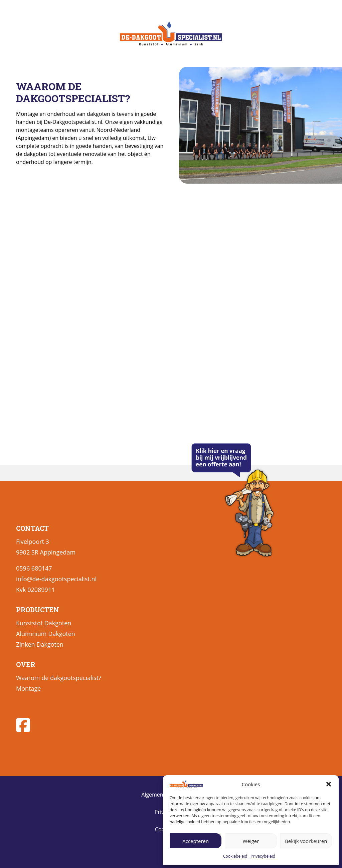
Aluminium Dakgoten (46, 634)
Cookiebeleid (235, 856)
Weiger (251, 841)
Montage (28, 688)
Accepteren (196, 841)
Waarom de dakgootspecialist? (59, 678)
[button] (329, 784)
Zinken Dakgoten (40, 644)
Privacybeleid (263, 856)
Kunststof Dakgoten (44, 623)
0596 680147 (34, 568)
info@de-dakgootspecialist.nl (56, 579)
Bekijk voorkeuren (306, 841)
